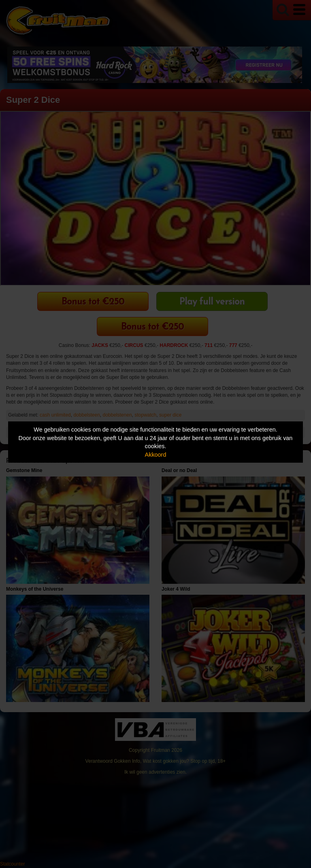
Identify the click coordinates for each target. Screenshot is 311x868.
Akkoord (156, 455)
